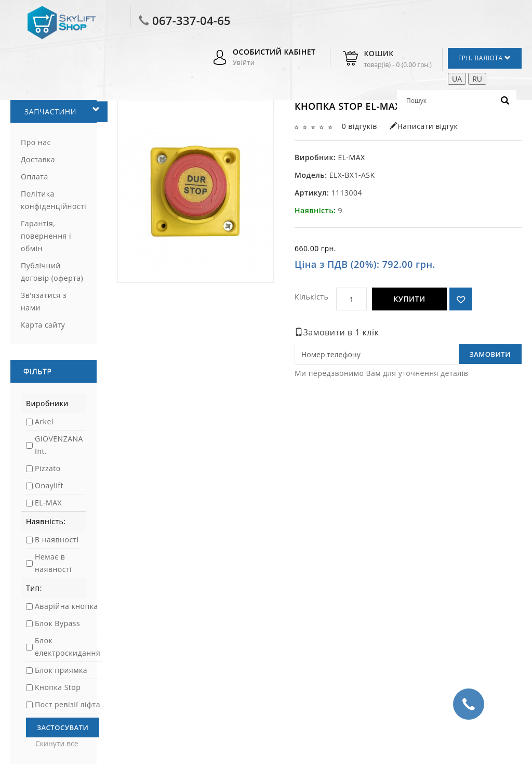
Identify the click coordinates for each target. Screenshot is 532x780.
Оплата (35, 177)
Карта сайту (43, 325)
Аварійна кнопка (66, 606)
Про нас (36, 142)
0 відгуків (360, 126)
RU (477, 79)
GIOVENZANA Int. (59, 445)
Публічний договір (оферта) (52, 272)
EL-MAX (48, 503)
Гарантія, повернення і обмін (46, 236)
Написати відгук (424, 126)
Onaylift (49, 485)
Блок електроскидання (68, 647)
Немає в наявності (53, 563)
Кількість (311, 297)
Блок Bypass (57, 623)
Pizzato (48, 468)
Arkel (44, 421)
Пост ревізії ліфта (68, 704)
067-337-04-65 (191, 20)
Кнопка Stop (58, 687)
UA (457, 79)
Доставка (38, 159)
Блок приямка (61, 670)
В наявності (57, 539)
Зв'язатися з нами (44, 301)
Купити (409, 299)
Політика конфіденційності (54, 200)
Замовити (490, 354)
